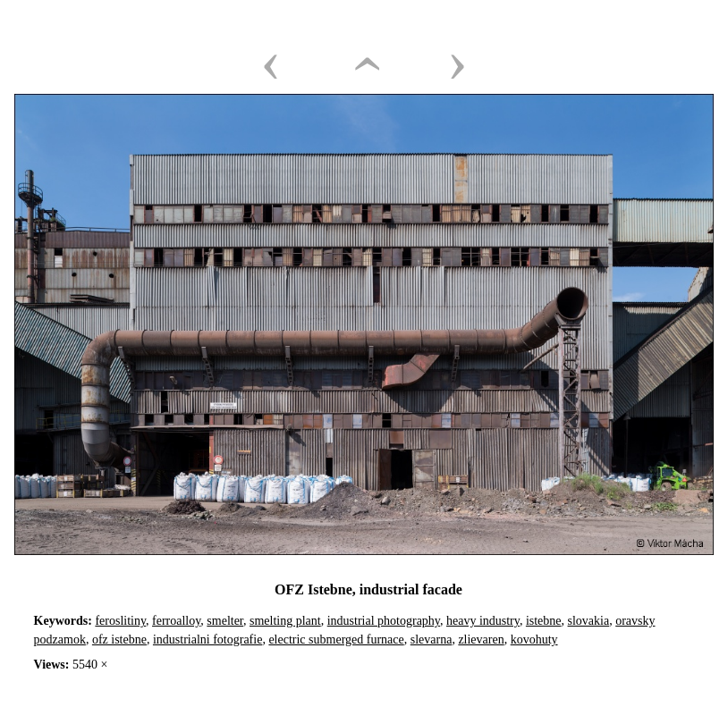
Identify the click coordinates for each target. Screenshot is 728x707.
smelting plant (285, 621)
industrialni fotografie (207, 640)
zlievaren (481, 640)
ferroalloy (176, 621)
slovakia (589, 621)
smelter (225, 621)
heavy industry (483, 621)
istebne (544, 621)
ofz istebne (119, 640)
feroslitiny (120, 621)
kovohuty (534, 640)
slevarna (432, 640)
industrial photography (384, 621)
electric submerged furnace (336, 640)
